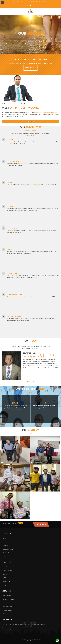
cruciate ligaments (35, 185)
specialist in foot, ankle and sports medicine (47, 112)
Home (4, 538)
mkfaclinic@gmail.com (24, 2)
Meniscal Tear (6, 581)
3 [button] (30, 381)
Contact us (6, 556)
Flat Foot (5, 614)
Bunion (5, 585)
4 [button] (32, 381)
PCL (8, 208)
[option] (30, 366)
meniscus (12, 230)
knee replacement (22, 163)
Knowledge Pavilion (8, 549)
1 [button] (28, 381)
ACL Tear (5, 574)
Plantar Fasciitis (11, 275)
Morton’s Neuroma (7, 610)
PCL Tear (5, 578)
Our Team (5, 545)
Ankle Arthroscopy (8, 603)
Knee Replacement (8, 570)
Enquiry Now (30, 68)
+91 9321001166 (43, 2)
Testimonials (6, 553)
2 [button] (29, 381)
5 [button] (33, 381)
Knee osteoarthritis (12, 142)
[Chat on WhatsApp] (57, 640)
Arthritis (5, 567)
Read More (30, 121)
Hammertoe (10, 297)
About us (5, 542)
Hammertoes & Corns (8, 599)
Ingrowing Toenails (8, 607)
